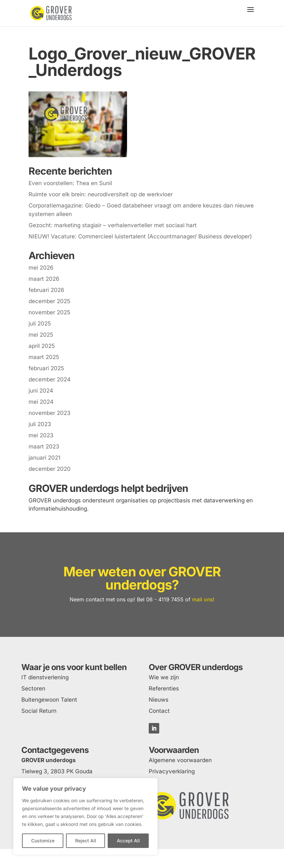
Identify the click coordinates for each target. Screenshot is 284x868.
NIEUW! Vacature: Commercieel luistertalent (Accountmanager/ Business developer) (140, 236)
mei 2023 (41, 435)
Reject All (86, 841)
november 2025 (49, 312)
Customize (43, 841)
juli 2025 (40, 324)
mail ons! (203, 599)
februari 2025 (46, 368)
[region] (85, 816)
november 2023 (50, 413)
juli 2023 (40, 424)
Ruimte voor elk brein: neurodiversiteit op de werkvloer (101, 194)
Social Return (39, 711)
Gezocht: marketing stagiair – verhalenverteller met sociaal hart (113, 225)
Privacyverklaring (172, 771)
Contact (159, 711)
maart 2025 (44, 357)
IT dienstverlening (45, 677)
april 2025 (42, 346)
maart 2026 (44, 279)
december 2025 (49, 301)
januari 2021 (44, 458)
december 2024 (50, 379)
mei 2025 (41, 335)
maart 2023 (44, 446)
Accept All (128, 841)
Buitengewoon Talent (49, 700)
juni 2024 (41, 391)
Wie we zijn (164, 677)
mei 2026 (41, 268)
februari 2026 (46, 290)
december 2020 (50, 469)
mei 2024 (41, 402)
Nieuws (159, 700)
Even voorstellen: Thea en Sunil (70, 183)
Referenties (164, 688)
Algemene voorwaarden (180, 760)
